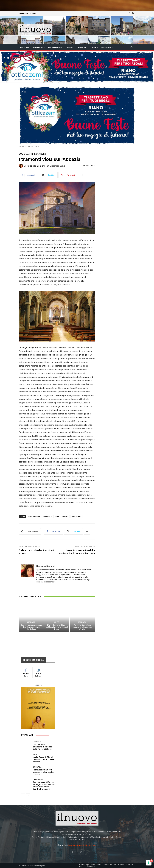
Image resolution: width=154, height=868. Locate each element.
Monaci (65, 516)
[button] (131, 47)
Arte (37, 147)
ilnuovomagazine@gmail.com (83, 844)
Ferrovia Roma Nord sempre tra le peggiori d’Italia (82, 627)
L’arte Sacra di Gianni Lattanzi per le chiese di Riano (57, 627)
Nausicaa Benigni (36, 166)
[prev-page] (21, 637)
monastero (76, 516)
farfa (57, 516)
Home (22, 147)
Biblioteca (47, 516)
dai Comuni (38, 779)
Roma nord (40, 154)
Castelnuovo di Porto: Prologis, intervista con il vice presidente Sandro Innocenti (44, 785)
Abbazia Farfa (34, 516)
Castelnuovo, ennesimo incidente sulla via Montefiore (31, 627)
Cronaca (31, 622)
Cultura (30, 147)
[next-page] (26, 637)
